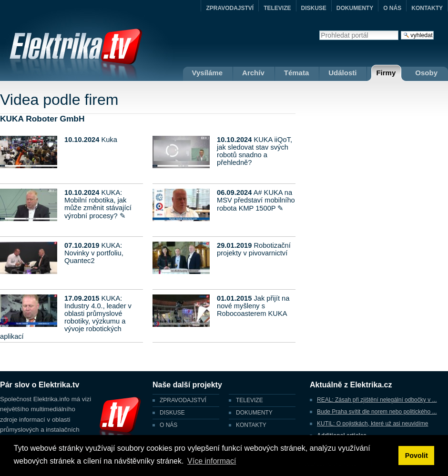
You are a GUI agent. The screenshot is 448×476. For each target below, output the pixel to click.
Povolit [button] (417, 456)
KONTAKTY (427, 8)
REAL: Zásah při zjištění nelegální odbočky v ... (377, 400)
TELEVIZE (277, 8)
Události (342, 73)
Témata (297, 73)
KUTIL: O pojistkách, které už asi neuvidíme (372, 424)
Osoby (426, 73)
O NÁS (392, 8)
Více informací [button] (212, 461)
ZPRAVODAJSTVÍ (230, 8)
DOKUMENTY (355, 8)
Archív (253, 73)
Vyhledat (319, 30)
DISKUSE (314, 8)
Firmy (386, 73)
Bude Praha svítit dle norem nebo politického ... (377, 412)
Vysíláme (208, 73)
